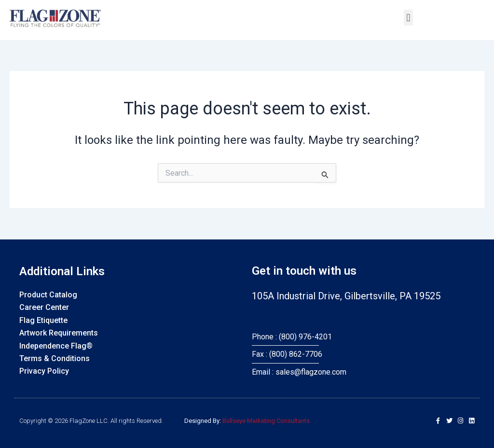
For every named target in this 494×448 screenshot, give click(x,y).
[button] (408, 18)
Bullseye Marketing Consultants (266, 421)
